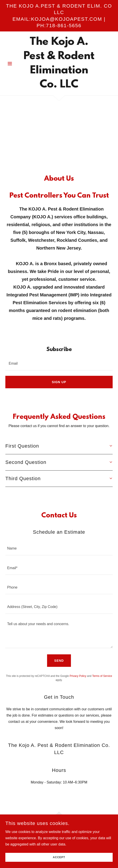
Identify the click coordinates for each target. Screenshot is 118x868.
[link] (59, 63)
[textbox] (59, 363)
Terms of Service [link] (102, 676)
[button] (13, 64)
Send (59, 661)
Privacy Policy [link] (78, 676)
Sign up (59, 382)
